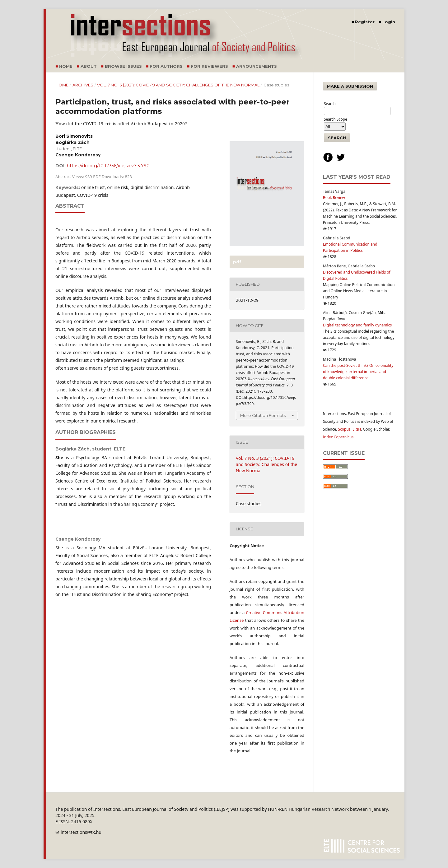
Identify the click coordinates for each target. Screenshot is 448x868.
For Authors (166, 66)
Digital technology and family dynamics (357, 325)
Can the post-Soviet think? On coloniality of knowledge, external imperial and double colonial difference (358, 372)
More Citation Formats (263, 415)
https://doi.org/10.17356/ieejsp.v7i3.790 (108, 166)
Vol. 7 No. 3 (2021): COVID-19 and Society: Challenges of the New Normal (178, 85)
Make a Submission (350, 86)
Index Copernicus (338, 437)
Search (337, 138)
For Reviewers (209, 66)
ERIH (357, 429)
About (89, 66)
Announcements (257, 66)
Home (66, 66)
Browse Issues (123, 66)
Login (389, 22)
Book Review (334, 198)
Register (365, 22)
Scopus (344, 429)
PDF (237, 262)
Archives (83, 85)
